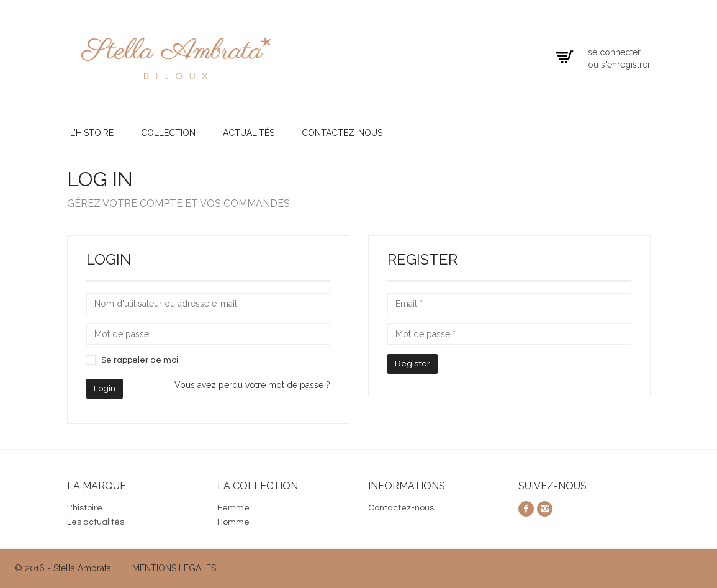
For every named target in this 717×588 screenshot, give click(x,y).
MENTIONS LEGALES (174, 568)
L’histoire (92, 133)
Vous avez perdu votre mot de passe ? (252, 385)
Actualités (249, 133)
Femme (233, 508)
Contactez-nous (342, 133)
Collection (168, 133)
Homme (233, 522)
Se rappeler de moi (140, 360)
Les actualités (96, 522)
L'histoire (85, 508)
